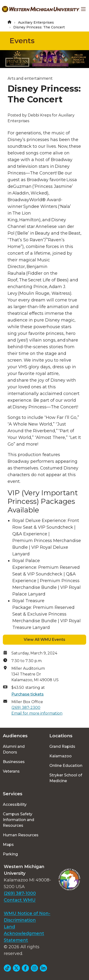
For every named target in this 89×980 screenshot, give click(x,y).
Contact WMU (20, 900)
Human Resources (21, 835)
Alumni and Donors (14, 749)
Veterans (11, 771)
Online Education (66, 766)
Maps (8, 845)
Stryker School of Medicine (66, 778)
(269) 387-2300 (26, 708)
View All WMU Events (44, 640)
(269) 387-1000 (20, 893)
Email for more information (37, 713)
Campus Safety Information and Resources (19, 820)
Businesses (14, 762)
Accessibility (15, 804)
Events (22, 41)
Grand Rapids (62, 746)
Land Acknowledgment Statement (24, 933)
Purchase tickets (28, 694)
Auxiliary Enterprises (36, 22)
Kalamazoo (61, 756)
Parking (10, 854)
